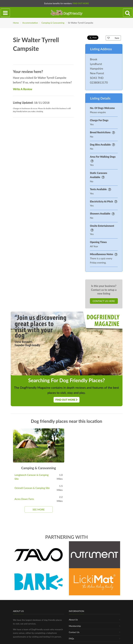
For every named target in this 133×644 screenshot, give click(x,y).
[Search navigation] (128, 13)
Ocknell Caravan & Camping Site (32, 488)
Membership (75, 636)
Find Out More (81, 3)
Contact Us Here (104, 301)
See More (38, 509)
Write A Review (23, 89)
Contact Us (74, 642)
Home (16, 23)
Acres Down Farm (24, 499)
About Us (73, 630)
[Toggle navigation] (5, 13)
